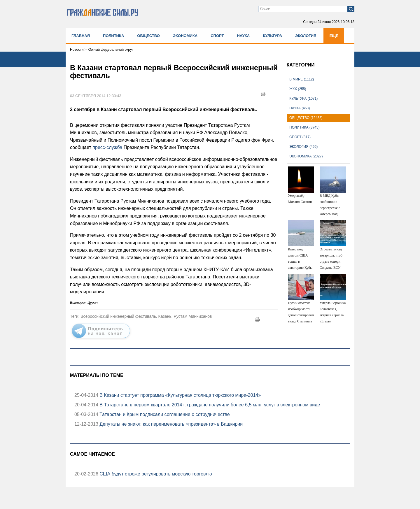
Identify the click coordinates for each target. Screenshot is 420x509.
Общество (148, 36)
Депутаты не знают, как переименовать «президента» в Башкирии (170, 424)
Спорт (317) (300, 137)
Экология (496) (303, 147)
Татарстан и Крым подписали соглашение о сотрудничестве (164, 414)
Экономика (185, 36)
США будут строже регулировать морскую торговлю (155, 474)
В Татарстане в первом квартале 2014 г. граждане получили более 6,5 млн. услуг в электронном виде (209, 405)
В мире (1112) (302, 79)
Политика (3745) (304, 127)
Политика (113, 36)
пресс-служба (107, 147)
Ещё (334, 36)
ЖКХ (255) (298, 89)
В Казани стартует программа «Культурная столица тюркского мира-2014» (180, 395)
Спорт (217, 36)
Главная (81, 36)
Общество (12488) (306, 118)
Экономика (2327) (306, 156)
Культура (272, 36)
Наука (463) (300, 108)
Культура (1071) (303, 99)
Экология (306, 36)
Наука (243, 36)
